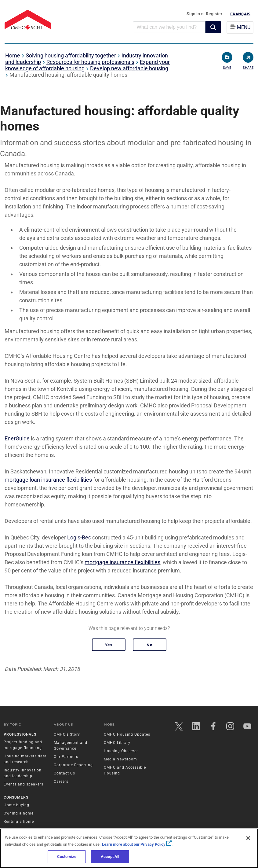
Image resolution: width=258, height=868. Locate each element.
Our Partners (67, 758)
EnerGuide (17, 438)
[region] (129, 848)
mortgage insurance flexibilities (122, 562)
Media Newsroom (121, 760)
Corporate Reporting (74, 766)
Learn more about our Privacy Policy (137, 844)
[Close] (248, 838)
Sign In (194, 14)
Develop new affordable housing (129, 68)
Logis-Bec (79, 537)
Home (13, 55)
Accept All (110, 857)
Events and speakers (24, 785)
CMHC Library (117, 744)
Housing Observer (121, 752)
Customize (67, 857)
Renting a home (20, 823)
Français (240, 14)
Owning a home (20, 815)
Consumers (17, 799)
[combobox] (169, 27)
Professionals (21, 735)
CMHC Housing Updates (127, 735)
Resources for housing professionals (90, 62)
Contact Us (65, 774)
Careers (62, 782)
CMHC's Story (67, 735)
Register (214, 14)
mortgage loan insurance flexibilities (48, 480)
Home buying (17, 806)
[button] (213, 27)
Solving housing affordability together (71, 55)
